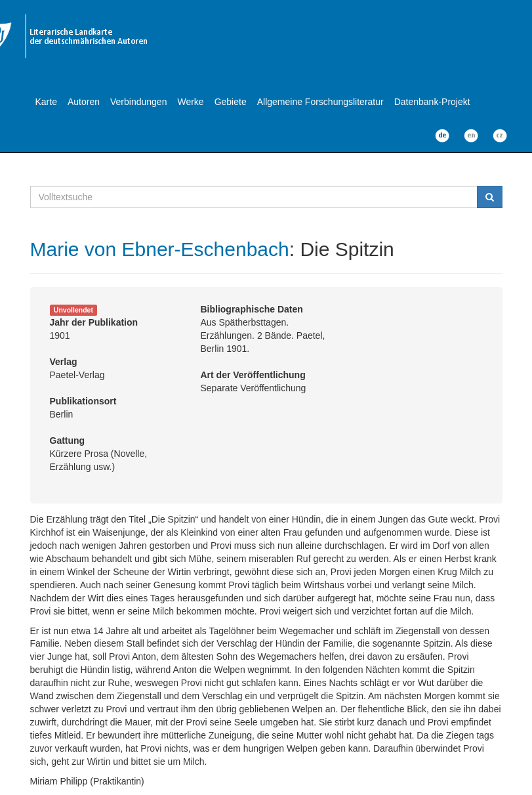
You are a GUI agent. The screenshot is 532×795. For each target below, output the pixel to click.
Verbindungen (138, 102)
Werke (190, 102)
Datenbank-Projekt (432, 102)
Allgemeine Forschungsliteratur (320, 102)
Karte (46, 102)
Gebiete (231, 102)
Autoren (84, 102)
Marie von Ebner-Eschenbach (160, 249)
